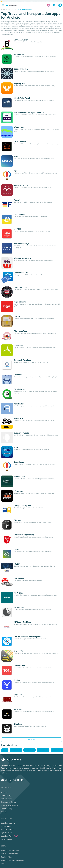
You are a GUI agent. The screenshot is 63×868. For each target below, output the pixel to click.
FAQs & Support (7, 839)
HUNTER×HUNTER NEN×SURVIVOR (11, 1)
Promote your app (8, 830)
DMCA (3, 864)
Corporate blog (7, 809)
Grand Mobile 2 (50, 1)
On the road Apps (16, 750)
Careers (4, 812)
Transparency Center (9, 802)
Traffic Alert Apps (57, 750)
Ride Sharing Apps (43, 750)
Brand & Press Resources (10, 805)
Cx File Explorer (23, 1)
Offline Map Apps (29, 750)
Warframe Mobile (41, 1)
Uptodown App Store (9, 823)
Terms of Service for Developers (13, 860)
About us (4, 792)
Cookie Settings (7, 857)
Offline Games (32, 1)
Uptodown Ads (7, 833)
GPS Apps (5, 750)
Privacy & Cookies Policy (10, 854)
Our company (6, 796)
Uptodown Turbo (10, 836)
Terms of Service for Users (10, 850)
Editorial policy (6, 799)
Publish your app (7, 826)
